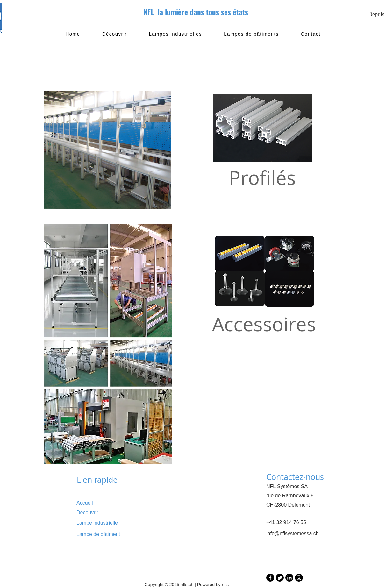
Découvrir (87, 512)
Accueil (85, 503)
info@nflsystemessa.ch (293, 533)
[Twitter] (280, 578)
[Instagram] (299, 578)
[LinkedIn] (289, 578)
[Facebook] (270, 578)
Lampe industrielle (97, 523)
